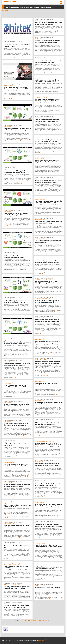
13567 (49, 620)
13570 (40, 620)
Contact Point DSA (26, 640)
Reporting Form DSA (34, 640)
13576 (23, 620)
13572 (34, 620)
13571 (37, 620)
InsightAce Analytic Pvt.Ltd (9, 442)
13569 (43, 620)
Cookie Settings (41, 640)
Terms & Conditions (18, 640)
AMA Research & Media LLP (40, 158)
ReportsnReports (38, 118)
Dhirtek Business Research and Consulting (12, 43)
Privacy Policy (11, 640)
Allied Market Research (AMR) (41, 360)
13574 (29, 620)
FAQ (3, 640)
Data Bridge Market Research (40, 586)
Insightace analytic (7, 127)
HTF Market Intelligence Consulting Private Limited (45, 280)
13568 (46, 620)
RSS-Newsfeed (6, 10)
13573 (32, 620)
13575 (26, 620)
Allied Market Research (8, 85)
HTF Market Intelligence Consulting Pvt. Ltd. (12, 564)
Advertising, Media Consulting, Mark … (16, 42)
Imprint (6, 640)
